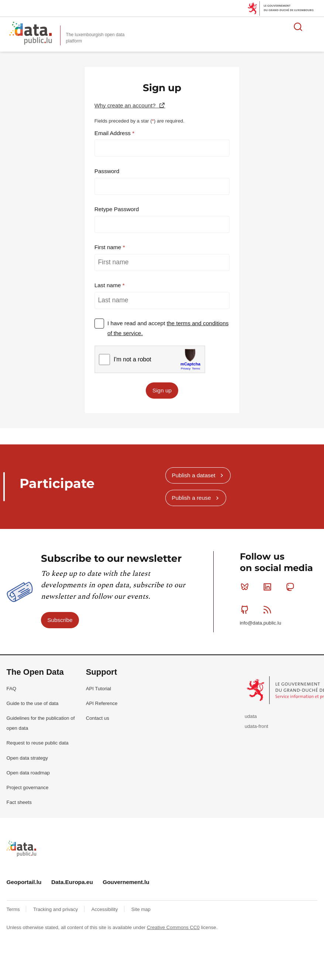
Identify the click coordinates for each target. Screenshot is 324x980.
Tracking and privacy (56, 909)
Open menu (314, 27)
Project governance (28, 788)
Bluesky (246, 587)
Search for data (298, 27)
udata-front (256, 726)
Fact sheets (19, 802)
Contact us (98, 718)
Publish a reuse (191, 498)
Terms (14, 909)
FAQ (11, 689)
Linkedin (269, 587)
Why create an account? (126, 105)
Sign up (162, 390)
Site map (141, 909)
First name (109, 247)
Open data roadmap (28, 773)
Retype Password (117, 209)
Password (107, 171)
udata (251, 716)
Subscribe (60, 620)
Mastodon (292, 587)
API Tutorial (99, 689)
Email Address (113, 133)
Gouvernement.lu (126, 882)
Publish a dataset (193, 475)
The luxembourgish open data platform (95, 38)
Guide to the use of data (33, 703)
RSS (269, 609)
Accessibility (105, 909)
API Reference (102, 703)
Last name (108, 285)
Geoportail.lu (24, 882)
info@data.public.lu (261, 623)
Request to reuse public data (38, 743)
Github (246, 609)
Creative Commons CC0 (173, 927)
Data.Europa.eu (72, 882)
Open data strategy (27, 758)
